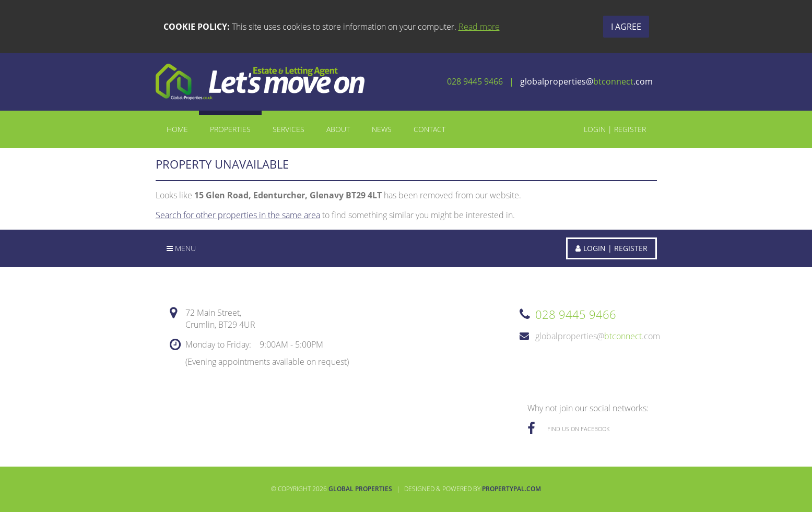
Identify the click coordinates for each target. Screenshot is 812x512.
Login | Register (615, 129)
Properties (230, 129)
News (382, 129)
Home (177, 129)
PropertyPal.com (511, 489)
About (338, 129)
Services (289, 129)
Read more (479, 27)
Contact (429, 129)
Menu (181, 248)
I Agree (626, 27)
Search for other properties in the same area (238, 215)
